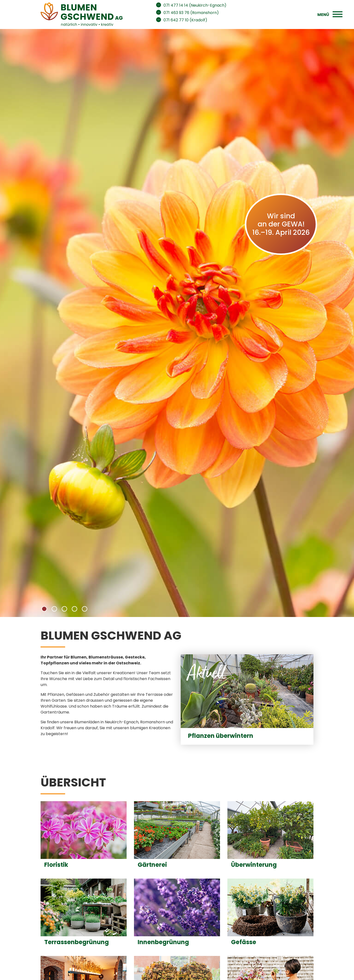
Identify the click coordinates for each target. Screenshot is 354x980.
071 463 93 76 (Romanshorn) (191, 13)
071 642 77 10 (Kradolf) (185, 20)
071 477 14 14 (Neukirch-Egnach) (195, 5)
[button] (44, 609)
